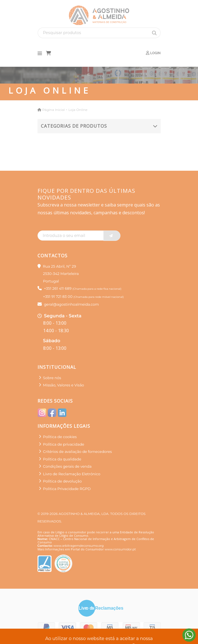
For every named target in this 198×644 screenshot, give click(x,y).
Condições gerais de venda (67, 466)
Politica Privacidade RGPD (67, 489)
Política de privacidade (64, 444)
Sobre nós (52, 378)
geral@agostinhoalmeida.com (71, 304)
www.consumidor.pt (120, 549)
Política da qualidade (62, 459)
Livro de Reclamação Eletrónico (72, 474)
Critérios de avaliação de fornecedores (78, 451)
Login (153, 53)
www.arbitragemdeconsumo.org (79, 546)
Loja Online (78, 110)
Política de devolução (62, 481)
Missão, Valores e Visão (64, 385)
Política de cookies (60, 437)
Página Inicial (53, 110)
